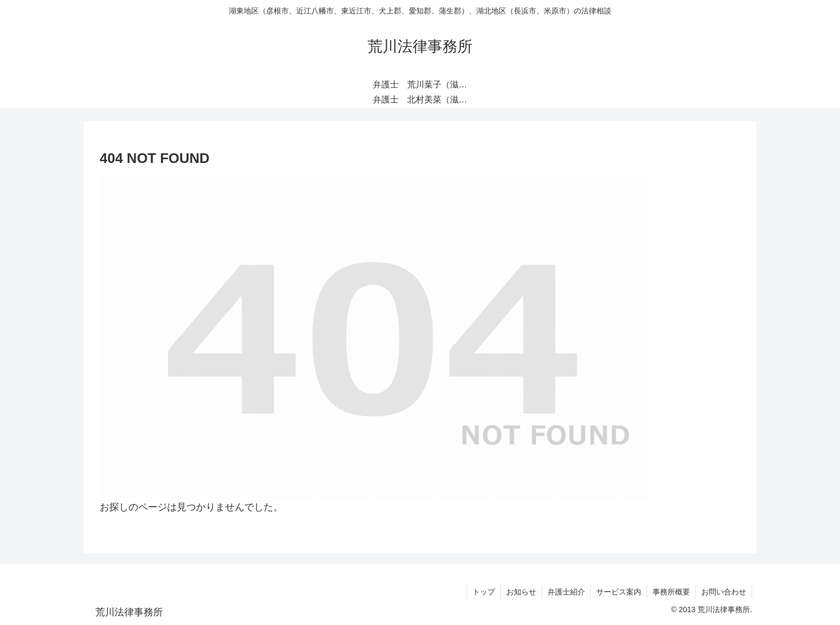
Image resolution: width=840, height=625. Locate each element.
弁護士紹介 (566, 592)
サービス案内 (619, 592)
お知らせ (521, 592)
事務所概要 (671, 592)
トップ (484, 592)
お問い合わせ (724, 592)
